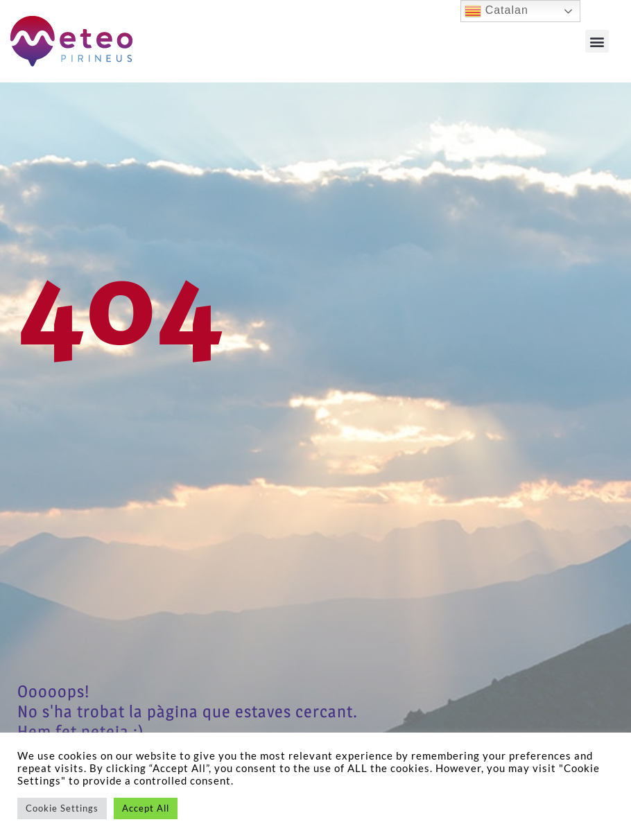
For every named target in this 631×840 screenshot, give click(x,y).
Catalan (496, 11)
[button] (597, 41)
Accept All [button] (146, 808)
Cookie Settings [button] (62, 808)
